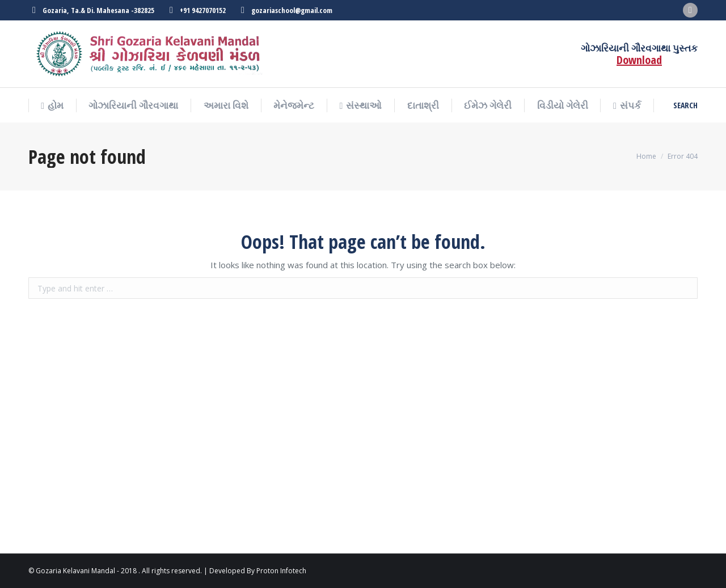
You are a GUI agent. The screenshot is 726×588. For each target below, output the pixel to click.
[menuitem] (52, 106)
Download (639, 60)
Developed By (232, 571)
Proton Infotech (281, 571)
